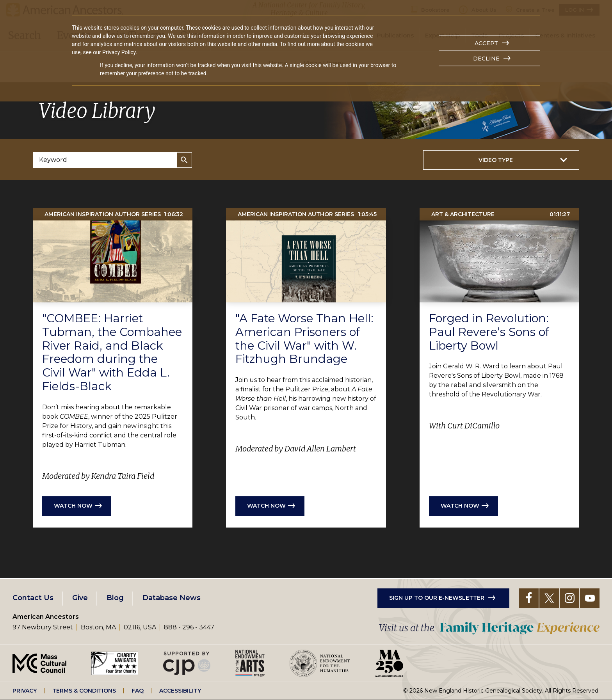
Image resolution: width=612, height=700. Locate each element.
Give (80, 598)
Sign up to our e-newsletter (437, 598)
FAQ (138, 691)
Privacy (25, 691)
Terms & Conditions (84, 691)
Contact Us (33, 598)
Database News (172, 598)
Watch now (73, 506)
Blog (115, 598)
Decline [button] (486, 59)
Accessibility (180, 691)
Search (184, 160)
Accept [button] (486, 43)
